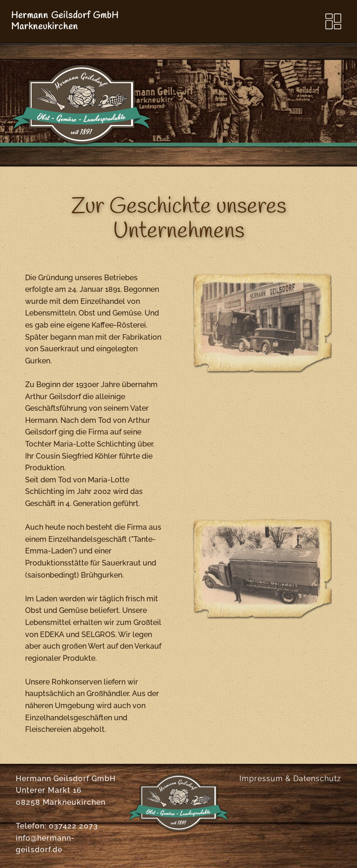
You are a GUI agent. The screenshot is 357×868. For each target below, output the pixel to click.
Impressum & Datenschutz (290, 779)
